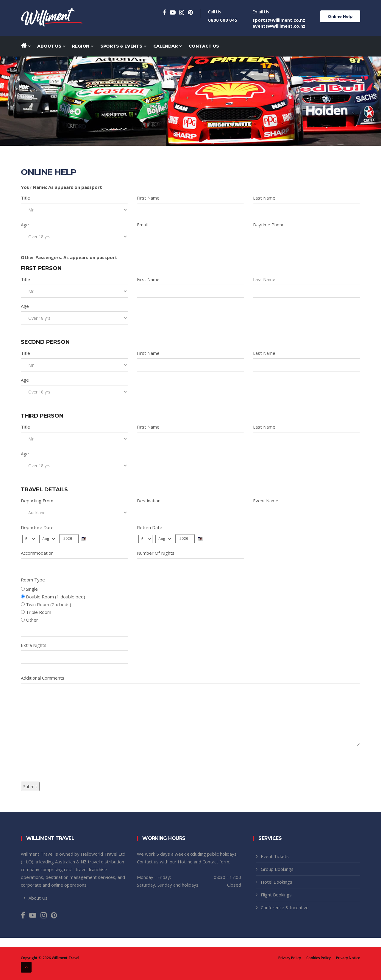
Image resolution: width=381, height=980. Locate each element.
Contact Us (204, 46)
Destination (149, 501)
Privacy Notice (348, 958)
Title (25, 198)
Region (82, 46)
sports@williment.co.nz (279, 20)
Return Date (150, 527)
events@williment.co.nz (279, 26)
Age (25, 225)
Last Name (264, 198)
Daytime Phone (269, 225)
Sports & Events (123, 46)
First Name (148, 198)
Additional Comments (43, 678)
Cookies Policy (318, 958)
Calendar (167, 46)
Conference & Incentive (285, 907)
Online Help (340, 16)
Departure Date (37, 527)
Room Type (33, 580)
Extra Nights (34, 645)
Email (142, 225)
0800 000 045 (223, 20)
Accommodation (37, 553)
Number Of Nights (156, 553)
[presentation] (66, 762)
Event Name (266, 501)
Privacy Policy (290, 958)
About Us (51, 46)
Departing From (37, 501)
